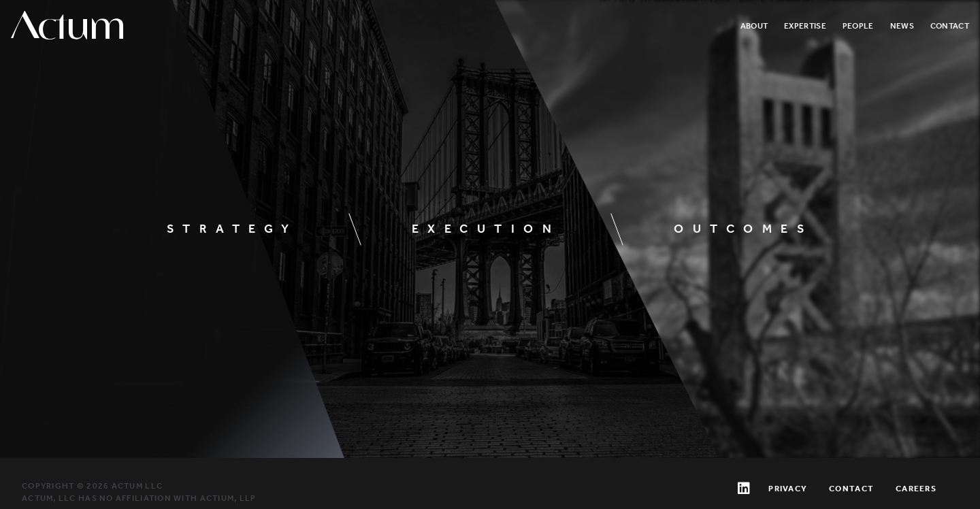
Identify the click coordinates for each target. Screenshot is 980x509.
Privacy (788, 489)
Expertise (805, 26)
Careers (916, 489)
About (754, 26)
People (858, 26)
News (902, 26)
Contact (950, 26)
